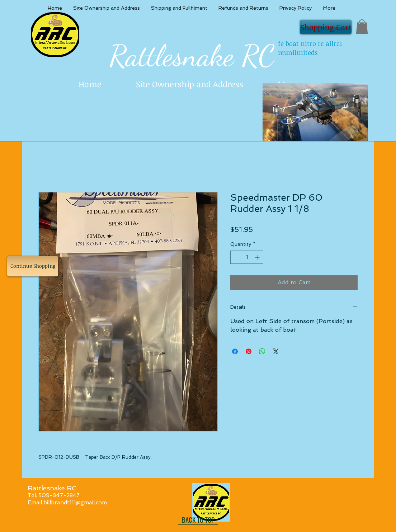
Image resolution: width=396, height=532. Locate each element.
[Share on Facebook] (235, 351)
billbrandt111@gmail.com (75, 503)
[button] (362, 27)
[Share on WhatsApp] (262, 351)
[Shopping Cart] (326, 27)
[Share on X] (276, 351)
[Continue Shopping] (33, 266)
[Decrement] (236, 257)
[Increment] (258, 257)
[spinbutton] (247, 257)
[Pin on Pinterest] (249, 351)
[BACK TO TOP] (198, 519)
